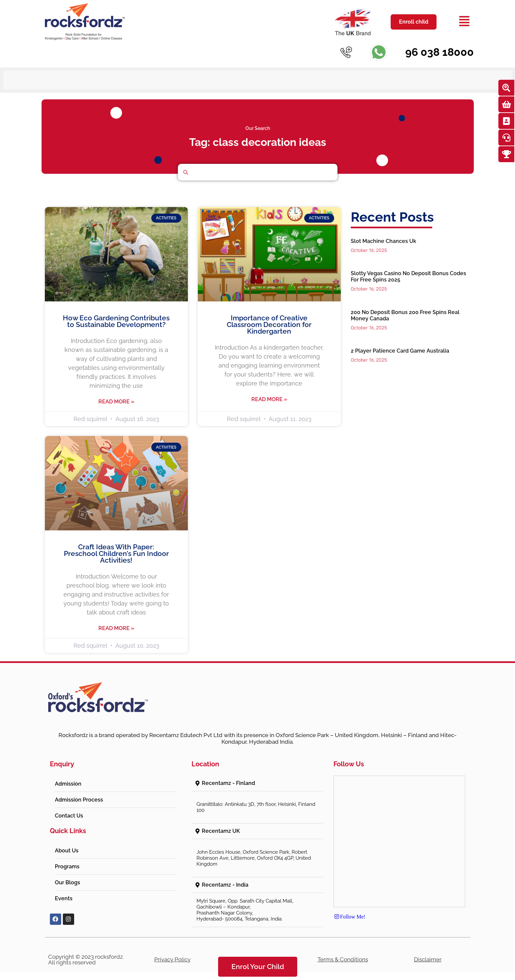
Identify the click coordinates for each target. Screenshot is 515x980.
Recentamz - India (225, 879)
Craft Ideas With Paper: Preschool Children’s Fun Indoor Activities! (116, 548)
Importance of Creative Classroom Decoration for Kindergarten (269, 319)
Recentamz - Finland (228, 778)
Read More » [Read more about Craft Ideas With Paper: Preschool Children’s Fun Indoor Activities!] (116, 623)
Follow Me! (349, 912)
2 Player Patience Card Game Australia (400, 345)
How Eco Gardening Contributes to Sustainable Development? (116, 316)
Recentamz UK (221, 826)
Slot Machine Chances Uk (384, 236)
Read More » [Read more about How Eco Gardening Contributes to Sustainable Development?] (116, 396)
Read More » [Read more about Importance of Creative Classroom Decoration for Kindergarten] (269, 394)
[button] (257, 778)
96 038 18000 (440, 52)
